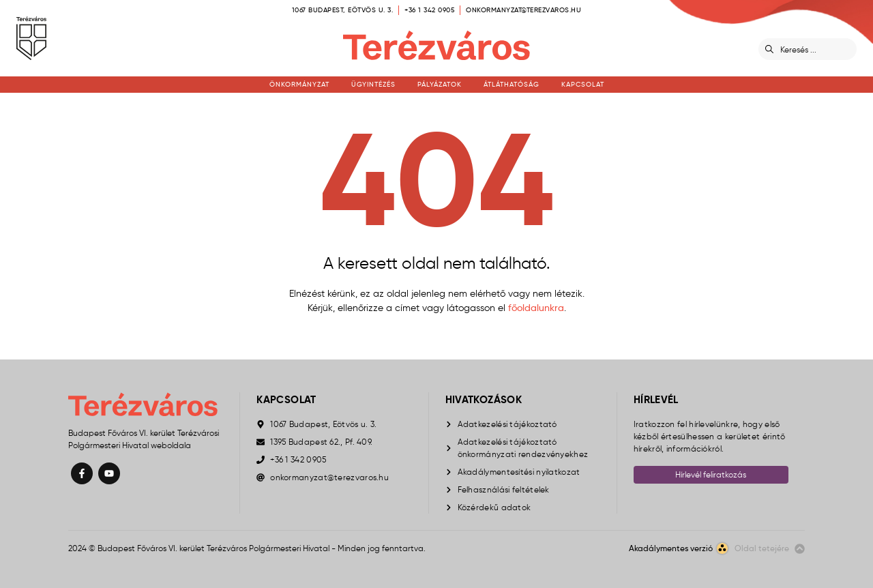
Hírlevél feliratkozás (711, 474)
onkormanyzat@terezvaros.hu (523, 10)
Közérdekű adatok (494, 507)
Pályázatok (440, 84)
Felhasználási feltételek (504, 489)
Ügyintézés (373, 84)
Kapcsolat (583, 84)
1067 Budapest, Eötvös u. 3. (343, 10)
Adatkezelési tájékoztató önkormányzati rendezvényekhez (523, 448)
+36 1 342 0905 (429, 10)
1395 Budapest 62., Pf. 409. (321, 442)
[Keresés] (816, 49)
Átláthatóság (512, 84)
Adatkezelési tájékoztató (507, 424)
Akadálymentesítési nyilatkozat (519, 472)
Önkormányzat (299, 84)
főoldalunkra (536, 308)
